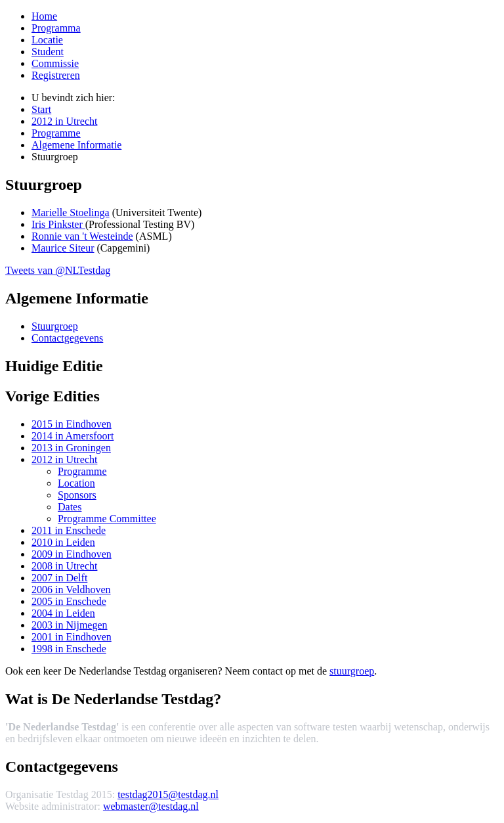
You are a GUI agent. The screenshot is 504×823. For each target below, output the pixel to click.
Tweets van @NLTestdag (58, 270)
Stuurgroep (55, 326)
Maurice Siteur (63, 248)
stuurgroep (352, 671)
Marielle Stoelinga (71, 212)
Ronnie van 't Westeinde (82, 236)
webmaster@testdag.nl (151, 806)
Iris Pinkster (58, 224)
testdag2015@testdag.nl (168, 794)
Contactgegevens (67, 338)
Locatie (47, 40)
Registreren (56, 75)
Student (48, 52)
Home (44, 16)
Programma (56, 28)
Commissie (55, 63)
